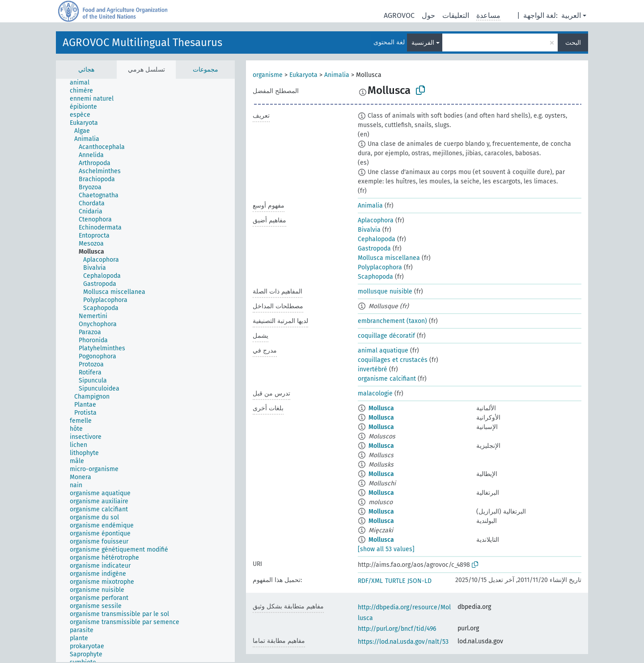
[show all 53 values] (386, 549)
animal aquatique (383, 351)
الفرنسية (423, 43)
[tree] (145, 370)
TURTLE (395, 581)
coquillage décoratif (386, 336)
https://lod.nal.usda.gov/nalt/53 (403, 642)
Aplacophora (376, 220)
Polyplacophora (380, 267)
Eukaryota (303, 75)
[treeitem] (83, 83)
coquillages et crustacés (393, 360)
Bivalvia (369, 230)
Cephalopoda (377, 239)
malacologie (375, 393)
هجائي (86, 70)
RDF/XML (370, 581)
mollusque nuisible (385, 291)
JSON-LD (419, 581)
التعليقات (456, 15)
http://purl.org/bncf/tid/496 (397, 629)
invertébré (373, 369)
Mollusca (381, 408)
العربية (571, 15)
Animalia (337, 75)
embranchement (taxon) (392, 321)
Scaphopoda (375, 277)
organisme (268, 75)
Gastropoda (374, 249)
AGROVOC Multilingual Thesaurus (142, 42)
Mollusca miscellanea (389, 258)
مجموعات (205, 70)
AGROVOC (399, 15)
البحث (573, 43)
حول (428, 15)
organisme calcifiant (387, 379)
